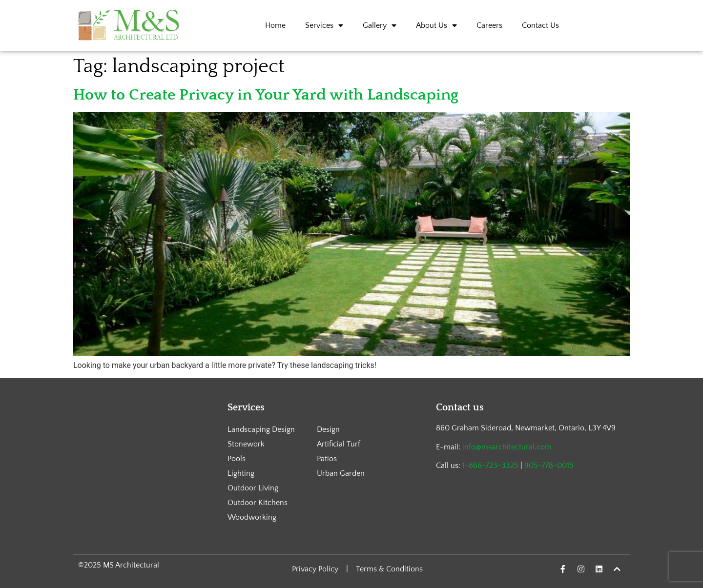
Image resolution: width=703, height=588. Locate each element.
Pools (237, 459)
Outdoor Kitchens (258, 503)
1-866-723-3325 (490, 466)
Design (328, 429)
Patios (327, 459)
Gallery (380, 25)
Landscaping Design (261, 429)
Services (324, 25)
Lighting (241, 473)
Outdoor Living (253, 488)
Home (275, 25)
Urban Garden (341, 473)
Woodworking (252, 517)
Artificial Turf (339, 444)
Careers (489, 25)
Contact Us (540, 25)
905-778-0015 (549, 466)
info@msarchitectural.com (507, 447)
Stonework (246, 444)
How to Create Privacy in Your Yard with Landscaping (266, 95)
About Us (436, 25)
